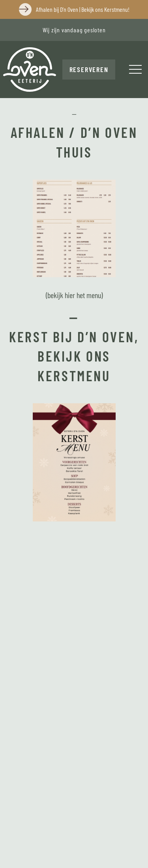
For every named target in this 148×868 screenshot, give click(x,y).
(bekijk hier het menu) (74, 295)
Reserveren (89, 69)
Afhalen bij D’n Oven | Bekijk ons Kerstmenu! (83, 9)
